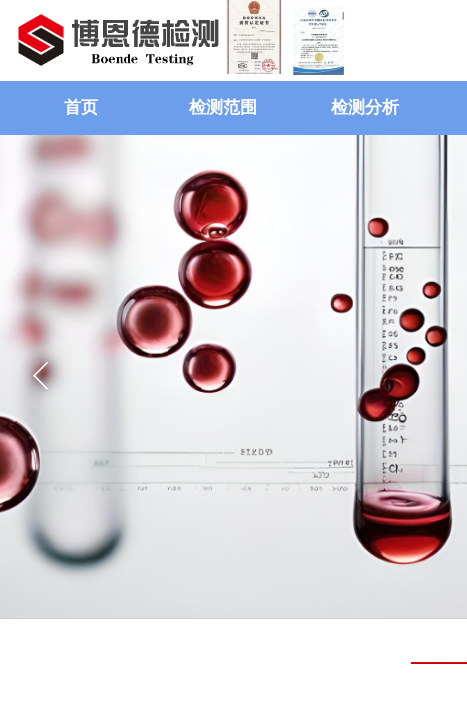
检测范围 (223, 107)
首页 (81, 107)
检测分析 (365, 107)
